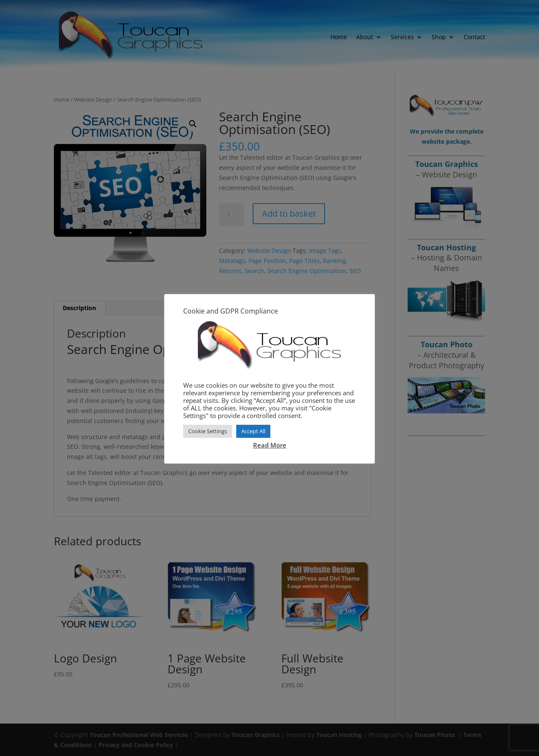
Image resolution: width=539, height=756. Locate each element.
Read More (270, 445)
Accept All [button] (253, 431)
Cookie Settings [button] (208, 431)
